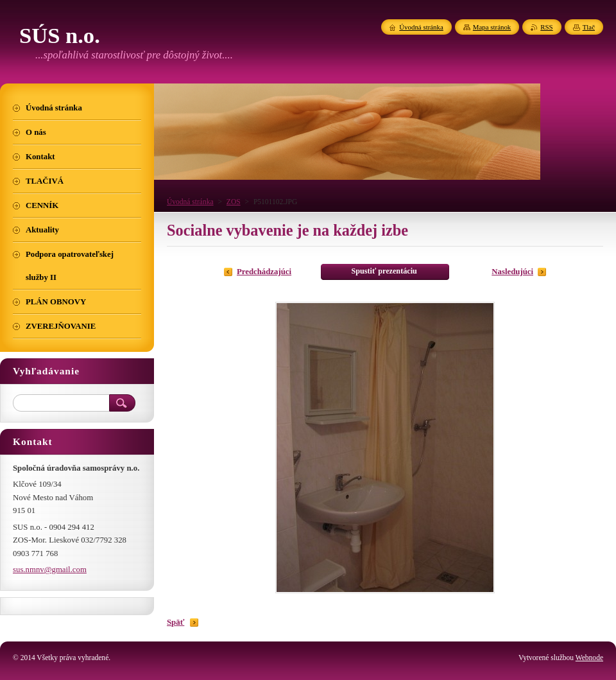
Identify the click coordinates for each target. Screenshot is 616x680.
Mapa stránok (492, 27)
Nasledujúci (512, 272)
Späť (175, 622)
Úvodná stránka (190, 202)
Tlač (589, 27)
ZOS (234, 202)
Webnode (589, 658)
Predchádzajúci (264, 272)
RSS (546, 27)
